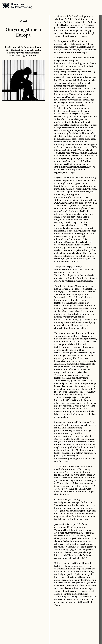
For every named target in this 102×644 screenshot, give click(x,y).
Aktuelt (23, 21)
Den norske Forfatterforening (17, 5)
